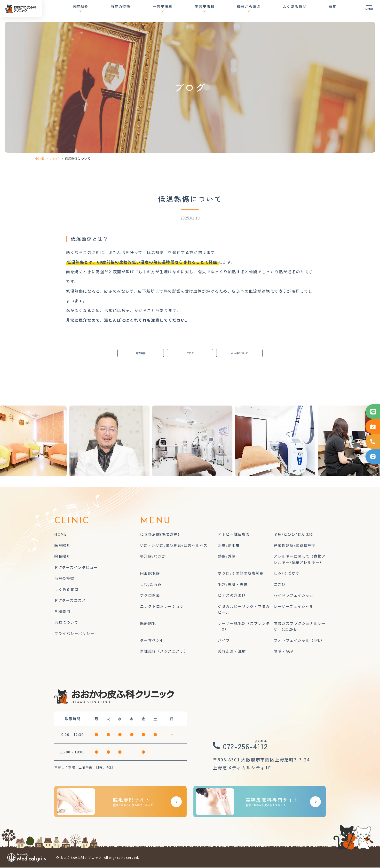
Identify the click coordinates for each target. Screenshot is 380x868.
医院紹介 (105, 11)
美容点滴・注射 (232, 652)
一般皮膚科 (179, 11)
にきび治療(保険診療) (160, 535)
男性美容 (141, 353)
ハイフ (224, 641)
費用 (333, 11)
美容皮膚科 (217, 11)
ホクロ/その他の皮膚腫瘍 (241, 574)
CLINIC (72, 522)
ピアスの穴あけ (232, 596)
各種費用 (62, 612)
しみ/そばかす (287, 574)
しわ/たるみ (151, 585)
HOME (40, 158)
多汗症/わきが (153, 557)
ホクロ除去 (150, 596)
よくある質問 (299, 11)
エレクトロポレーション (162, 607)
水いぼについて (240, 353)
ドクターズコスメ (70, 601)
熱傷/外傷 (227, 557)
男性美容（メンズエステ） (164, 652)
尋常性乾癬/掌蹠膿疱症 (295, 546)
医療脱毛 (148, 624)
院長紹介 (62, 557)
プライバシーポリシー (74, 634)
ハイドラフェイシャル (294, 596)
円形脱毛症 (150, 574)
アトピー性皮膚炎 (234, 535)
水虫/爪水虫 (229, 546)
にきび (280, 585)
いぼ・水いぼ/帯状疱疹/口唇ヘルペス (174, 546)
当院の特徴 (141, 11)
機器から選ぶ (257, 11)
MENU (156, 522)
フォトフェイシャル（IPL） (299, 641)
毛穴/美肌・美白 (233, 585)
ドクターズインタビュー (76, 568)
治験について (66, 623)
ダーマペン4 (151, 641)
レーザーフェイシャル (293, 607)
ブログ (55, 158)
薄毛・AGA (284, 652)
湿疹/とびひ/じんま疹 (293, 535)
